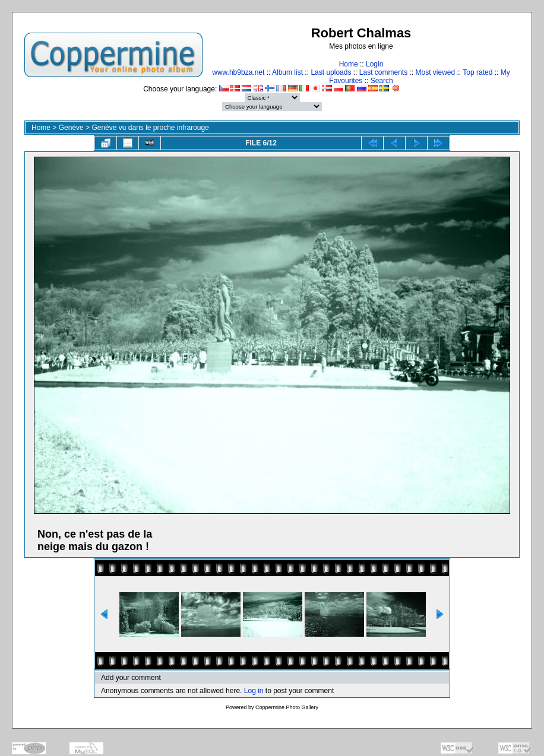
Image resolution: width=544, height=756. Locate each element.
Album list (287, 72)
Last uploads (331, 72)
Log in (254, 691)
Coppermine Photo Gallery (287, 707)
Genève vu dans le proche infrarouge (150, 128)
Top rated (477, 72)
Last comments (383, 72)
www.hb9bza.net (238, 72)
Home (349, 64)
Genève (71, 128)
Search (382, 81)
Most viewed (436, 72)
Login (374, 64)
